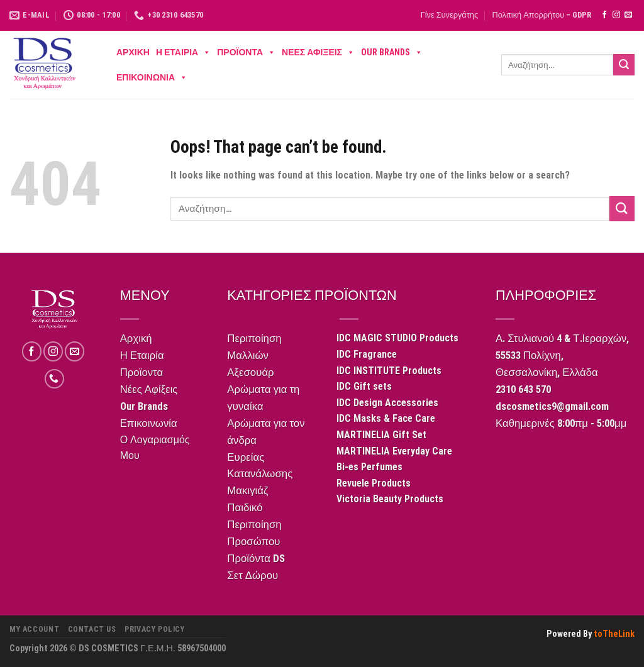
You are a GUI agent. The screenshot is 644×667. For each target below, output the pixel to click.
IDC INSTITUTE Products (389, 371)
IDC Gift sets (364, 386)
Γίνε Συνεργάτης (449, 15)
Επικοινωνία (152, 77)
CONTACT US (92, 629)
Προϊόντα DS (256, 558)
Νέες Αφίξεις (318, 52)
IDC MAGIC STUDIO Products (397, 338)
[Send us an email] (628, 15)
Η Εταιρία (183, 52)
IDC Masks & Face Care (386, 418)
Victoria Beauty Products (390, 499)
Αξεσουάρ (250, 372)
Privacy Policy (155, 629)
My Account (34, 629)
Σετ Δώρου (253, 575)
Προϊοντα (246, 52)
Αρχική (133, 52)
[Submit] (624, 65)
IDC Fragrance (367, 354)
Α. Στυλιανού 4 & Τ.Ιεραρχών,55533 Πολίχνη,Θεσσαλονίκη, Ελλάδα (562, 355)
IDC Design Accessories (387, 403)
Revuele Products (374, 483)
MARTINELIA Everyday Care (394, 451)
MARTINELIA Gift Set (381, 435)
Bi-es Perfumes (369, 467)
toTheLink (614, 634)
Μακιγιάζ (247, 490)
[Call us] (54, 379)
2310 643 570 (523, 389)
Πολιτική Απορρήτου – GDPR (541, 15)
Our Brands (392, 52)
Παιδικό (245, 507)
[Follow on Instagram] (616, 15)
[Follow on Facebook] (604, 15)
